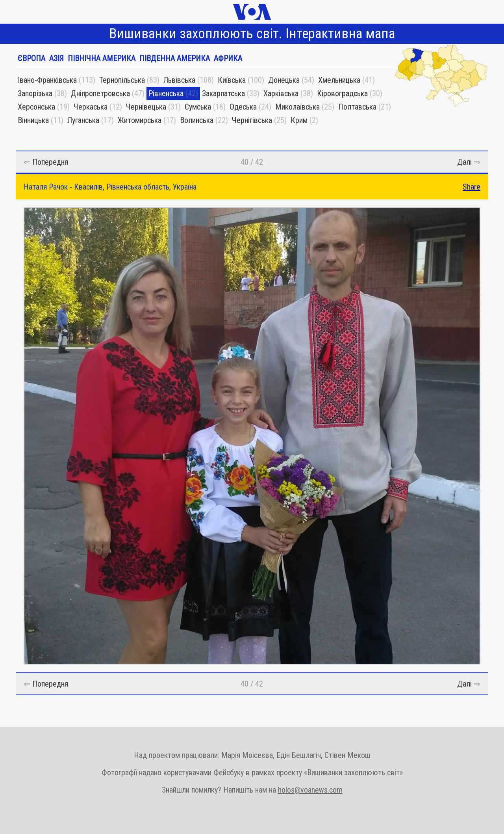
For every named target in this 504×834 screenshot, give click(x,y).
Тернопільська (122, 80)
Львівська (179, 80)
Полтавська (357, 107)
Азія (57, 58)
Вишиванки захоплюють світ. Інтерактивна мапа (252, 34)
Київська (232, 80)
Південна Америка (175, 58)
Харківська (281, 93)
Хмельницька (339, 80)
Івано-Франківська (47, 80)
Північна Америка (102, 58)
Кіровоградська (342, 93)
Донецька (284, 80)
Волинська (197, 120)
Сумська (198, 107)
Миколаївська (297, 107)
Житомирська (140, 120)
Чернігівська (252, 120)
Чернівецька (146, 107)
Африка (228, 58)
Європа (31, 58)
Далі (464, 162)
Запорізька (35, 93)
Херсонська (36, 107)
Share (472, 187)
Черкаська (91, 107)
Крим (299, 120)
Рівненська (166, 93)
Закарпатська (223, 93)
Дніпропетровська (100, 93)
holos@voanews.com (310, 790)
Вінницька (33, 120)
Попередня (50, 162)
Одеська (243, 107)
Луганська (83, 120)
